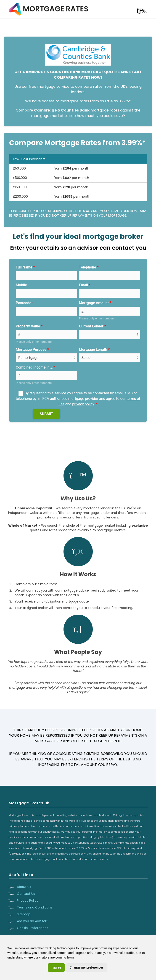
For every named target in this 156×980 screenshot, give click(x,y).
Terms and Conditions (35, 907)
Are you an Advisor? (33, 921)
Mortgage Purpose (31, 349)
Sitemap (24, 914)
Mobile (21, 285)
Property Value (28, 326)
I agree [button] (56, 967)
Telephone (88, 267)
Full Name (24, 267)
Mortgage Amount (94, 303)
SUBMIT (46, 414)
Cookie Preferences (33, 928)
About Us (24, 887)
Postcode (24, 303)
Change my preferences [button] (86, 967)
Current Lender (91, 326)
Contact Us (26, 894)
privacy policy (83, 404)
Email (84, 285)
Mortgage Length (93, 349)
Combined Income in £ (34, 367)
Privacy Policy (28, 900)
